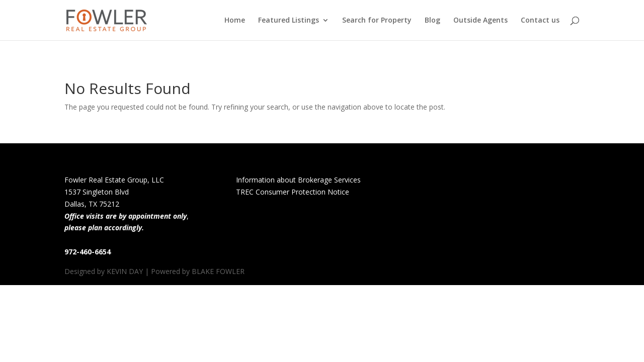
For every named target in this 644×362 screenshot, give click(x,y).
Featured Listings (289, 21)
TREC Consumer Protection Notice (293, 192)
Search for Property (377, 21)
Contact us (540, 21)
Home (235, 21)
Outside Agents (480, 21)
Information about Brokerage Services (298, 180)
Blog (432, 21)
